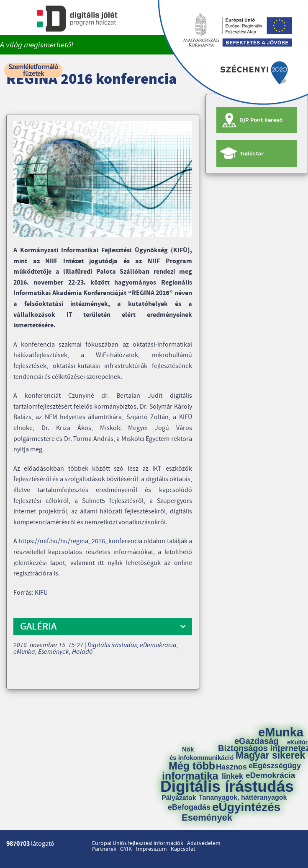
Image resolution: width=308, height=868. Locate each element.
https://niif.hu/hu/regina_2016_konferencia (80, 541)
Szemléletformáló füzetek (33, 70)
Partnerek (104, 849)
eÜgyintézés (246, 807)
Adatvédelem (204, 843)
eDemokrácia (158, 645)
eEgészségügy (275, 766)
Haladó (82, 652)
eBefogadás (189, 807)
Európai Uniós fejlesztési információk (138, 843)
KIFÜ (41, 593)
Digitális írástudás (112, 645)
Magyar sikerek (270, 755)
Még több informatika (190, 771)
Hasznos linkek (234, 772)
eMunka (24, 652)
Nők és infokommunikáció (201, 753)
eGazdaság (257, 741)
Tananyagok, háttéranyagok (243, 798)
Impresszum (151, 849)
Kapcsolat (183, 849)
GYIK (126, 849)
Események (54, 652)
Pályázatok (179, 798)
